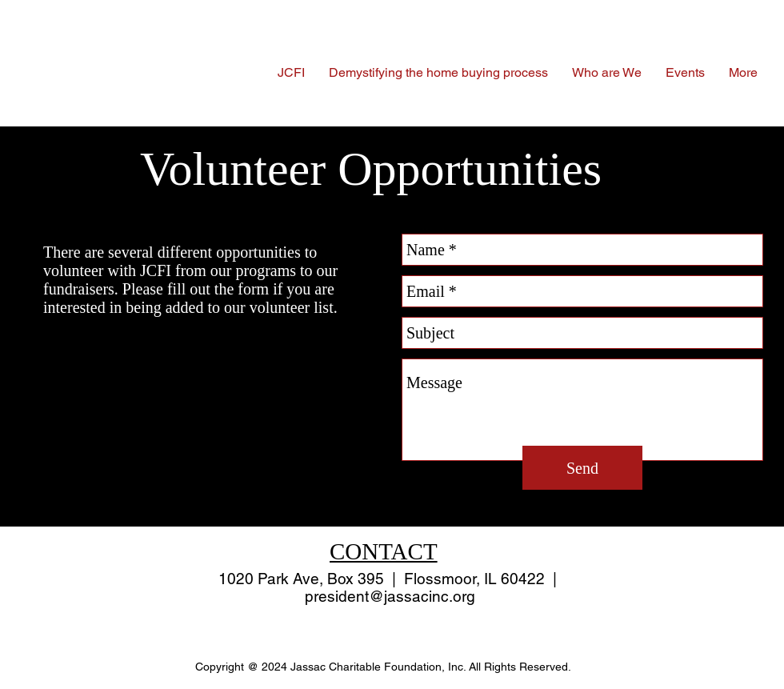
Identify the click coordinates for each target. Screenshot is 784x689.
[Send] (582, 468)
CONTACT (384, 551)
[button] (607, 72)
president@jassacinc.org (390, 596)
